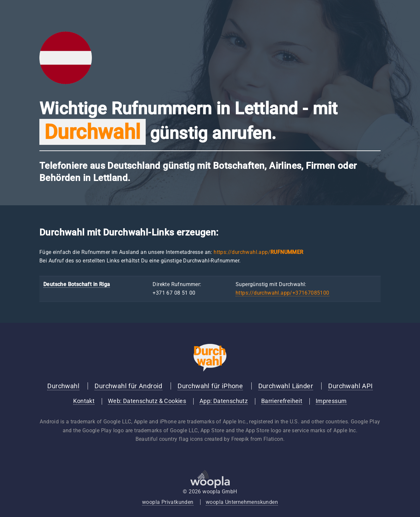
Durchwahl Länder (286, 386)
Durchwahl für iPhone (210, 386)
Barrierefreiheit (282, 401)
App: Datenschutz (224, 401)
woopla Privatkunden (168, 502)
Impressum (331, 401)
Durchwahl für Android (128, 386)
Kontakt (84, 401)
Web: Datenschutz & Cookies (147, 401)
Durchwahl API (350, 386)
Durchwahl (63, 386)
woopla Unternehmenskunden (242, 502)
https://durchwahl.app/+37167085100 (283, 293)
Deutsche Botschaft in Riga (77, 284)
